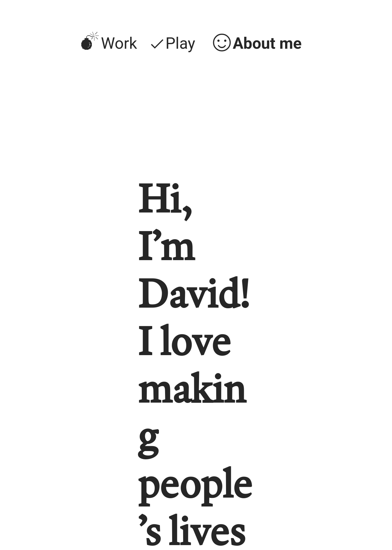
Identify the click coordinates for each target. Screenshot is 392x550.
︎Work (108, 43)
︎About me (256, 43)
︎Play (172, 43)
